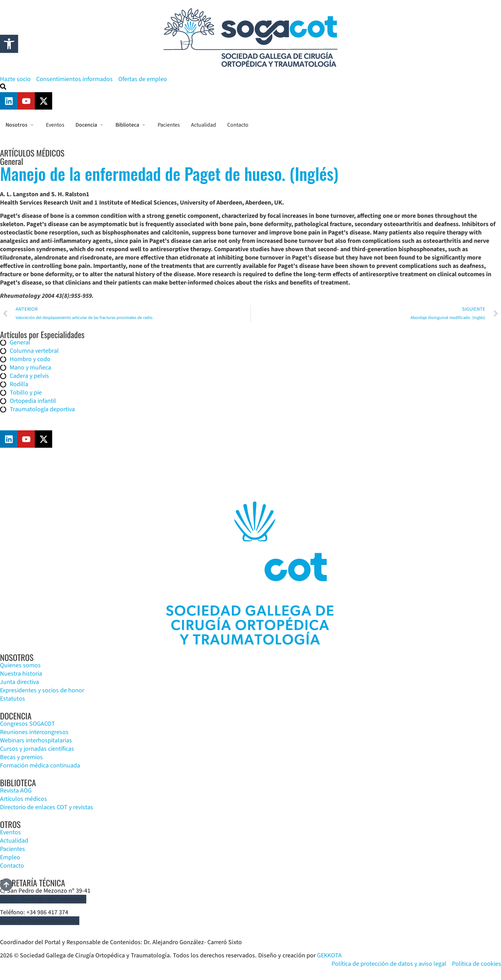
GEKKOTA (329, 955)
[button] (9, 44)
